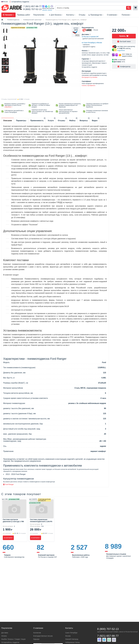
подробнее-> (8, 107)
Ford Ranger (8, 484)
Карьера (36, 639)
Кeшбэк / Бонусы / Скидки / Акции (13, 639)
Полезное (127, 15)
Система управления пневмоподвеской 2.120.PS (41, 520)
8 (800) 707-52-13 (32, 9)
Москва (68, 636)
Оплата (4, 636)
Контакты (71, 15)
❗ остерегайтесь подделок (19, 2)
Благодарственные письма (43, 636)
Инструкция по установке (90, 77)
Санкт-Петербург (71, 633)
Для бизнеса (56, 15)
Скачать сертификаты (89, 86)
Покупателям (40, 15)
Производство (96, 15)
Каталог (8, 15)
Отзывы (82, 15)
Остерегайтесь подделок (10, 642)
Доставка (5, 633)
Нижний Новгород (72, 639)
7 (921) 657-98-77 (32, 6)
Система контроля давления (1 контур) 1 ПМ (13, 520)
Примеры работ (24, 15)
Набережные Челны (73, 642)
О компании (113, 15)
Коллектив (37, 633)
